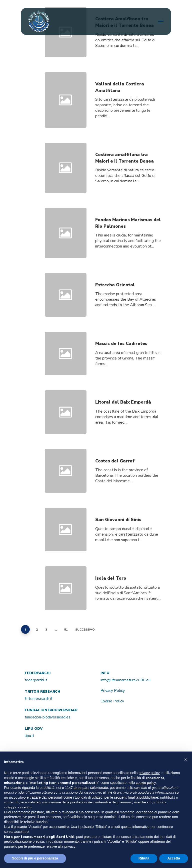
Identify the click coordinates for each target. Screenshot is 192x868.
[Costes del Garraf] (128, 474)
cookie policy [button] (146, 783)
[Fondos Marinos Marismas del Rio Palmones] (128, 236)
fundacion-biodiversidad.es (48, 717)
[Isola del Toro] (128, 592)
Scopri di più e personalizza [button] (35, 858)
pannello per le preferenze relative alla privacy (40, 846)
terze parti (81, 788)
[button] (185, 760)
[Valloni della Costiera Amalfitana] (128, 100)
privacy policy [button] (149, 773)
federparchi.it (36, 680)
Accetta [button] (174, 858)
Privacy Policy (113, 691)
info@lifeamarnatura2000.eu (125, 680)
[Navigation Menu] (161, 22)
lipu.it (29, 736)
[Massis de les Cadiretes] (128, 357)
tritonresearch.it (39, 699)
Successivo (85, 630)
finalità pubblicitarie (143, 797)
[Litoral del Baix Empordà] (128, 416)
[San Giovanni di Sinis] (128, 533)
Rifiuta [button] (144, 858)
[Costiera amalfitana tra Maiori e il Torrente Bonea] (128, 168)
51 (66, 630)
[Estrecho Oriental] (128, 298)
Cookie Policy (112, 701)
